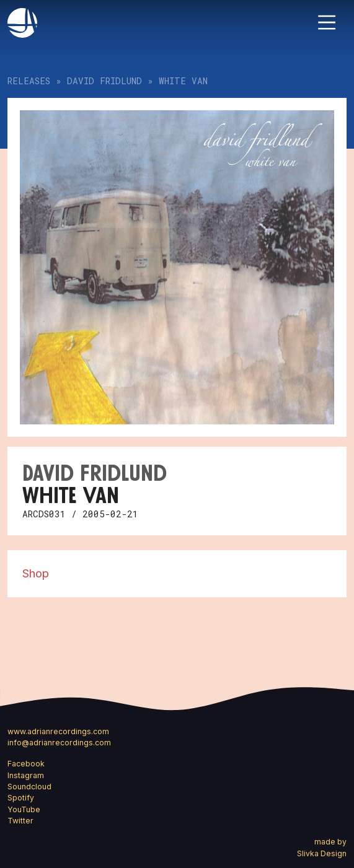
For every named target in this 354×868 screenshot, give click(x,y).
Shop (36, 573)
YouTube (24, 809)
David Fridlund (104, 81)
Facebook (26, 764)
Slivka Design (322, 853)
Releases (29, 81)
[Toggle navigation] (327, 22)
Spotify (21, 798)
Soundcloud (29, 787)
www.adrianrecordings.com (58, 731)
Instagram (26, 775)
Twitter (20, 821)
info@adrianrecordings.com (59, 743)
